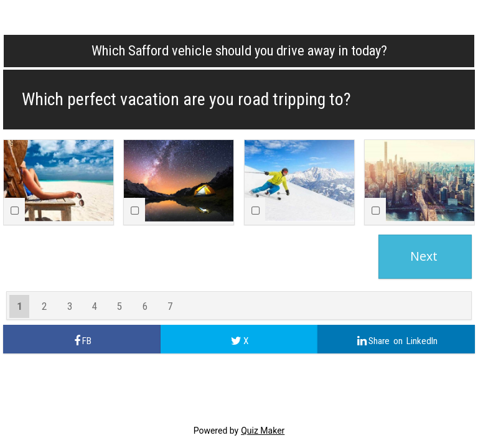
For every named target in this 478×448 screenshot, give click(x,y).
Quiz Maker (263, 431)
